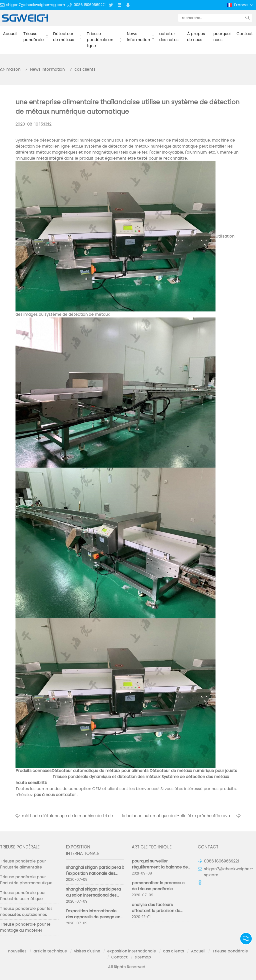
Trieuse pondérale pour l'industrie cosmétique (23, 896)
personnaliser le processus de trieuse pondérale (158, 886)
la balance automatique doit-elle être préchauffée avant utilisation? (178, 816)
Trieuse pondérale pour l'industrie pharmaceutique (26, 880)
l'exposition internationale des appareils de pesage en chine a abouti (93, 917)
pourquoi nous (222, 37)
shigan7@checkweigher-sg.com (36, 5)
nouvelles (17, 951)
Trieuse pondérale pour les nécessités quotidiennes (26, 911)
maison (13, 69)
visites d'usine (87, 951)
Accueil (10, 34)
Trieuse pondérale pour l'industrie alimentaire (23, 864)
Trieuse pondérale (33, 37)
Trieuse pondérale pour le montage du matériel (25, 927)
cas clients (85, 69)
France (244, 5)
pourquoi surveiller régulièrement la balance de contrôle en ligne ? (160, 867)
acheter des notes (169, 37)
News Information (138, 37)
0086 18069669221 (90, 5)
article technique (50, 951)
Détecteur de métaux (63, 37)
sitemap (143, 957)
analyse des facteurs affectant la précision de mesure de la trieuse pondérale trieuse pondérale (160, 914)
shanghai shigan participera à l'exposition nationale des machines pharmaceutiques (95, 873)
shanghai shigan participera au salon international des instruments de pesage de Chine (93, 898)
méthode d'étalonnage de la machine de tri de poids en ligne (67, 816)
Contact (245, 34)
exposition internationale (132, 951)
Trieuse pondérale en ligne (100, 40)
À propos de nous (196, 37)
